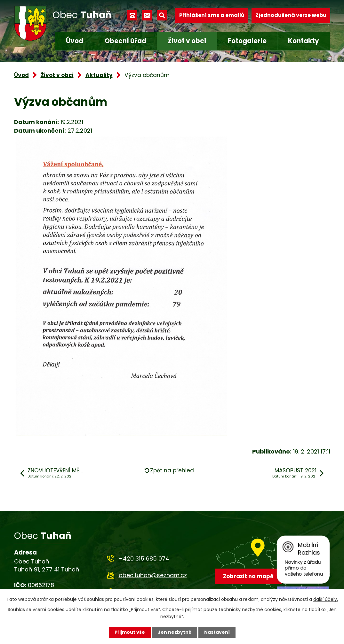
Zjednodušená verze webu (291, 15)
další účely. (326, 599)
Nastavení (217, 632)
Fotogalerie (247, 41)
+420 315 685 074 (144, 559)
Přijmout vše (130, 632)
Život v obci (187, 41)
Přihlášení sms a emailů (212, 15)
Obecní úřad (125, 41)
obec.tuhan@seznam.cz (153, 575)
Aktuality (99, 75)
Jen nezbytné (175, 632)
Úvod (75, 41)
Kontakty (304, 41)
